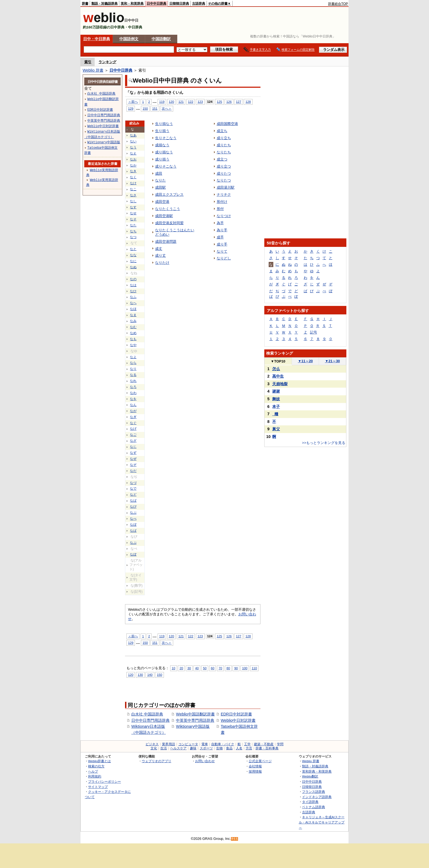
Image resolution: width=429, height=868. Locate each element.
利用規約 (95, 776)
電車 (205, 744)
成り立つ (224, 166)
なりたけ (162, 263)
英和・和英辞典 (132, 4)
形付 (220, 209)
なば (133, 501)
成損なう (162, 145)
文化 (154, 748)
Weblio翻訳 (310, 776)
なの (133, 279)
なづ (133, 483)
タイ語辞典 (310, 802)
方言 (249, 748)
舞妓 (276, 399)
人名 (239, 748)
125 (219, 102)
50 (205, 668)
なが (133, 411)
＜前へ (133, 102)
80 (228, 668)
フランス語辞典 (314, 792)
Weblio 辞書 (93, 70)
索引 (88, 62)
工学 (247, 744)
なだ (133, 471)
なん (133, 405)
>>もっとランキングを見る (324, 443)
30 (189, 668)
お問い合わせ (205, 761)
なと (133, 249)
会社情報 (255, 766)
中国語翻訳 (161, 39)
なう (133, 147)
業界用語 (169, 744)
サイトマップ (98, 787)
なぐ (133, 423)
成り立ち (224, 138)
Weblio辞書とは (99, 761)
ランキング (107, 62)
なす (133, 207)
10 (174, 668)
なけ (133, 183)
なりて (222, 251)
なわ (133, 393)
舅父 (276, 429)
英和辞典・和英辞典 (317, 771)
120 (171, 102)
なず (133, 453)
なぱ (133, 531)
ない (133, 141)
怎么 (276, 369)
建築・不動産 (264, 744)
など (133, 495)
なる (133, 375)
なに (133, 261)
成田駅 (160, 187)
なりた (160, 180)
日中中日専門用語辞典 (150, 720)
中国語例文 (129, 39)
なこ (133, 189)
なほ (133, 309)
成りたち (224, 145)
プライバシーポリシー (105, 781)
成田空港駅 (164, 216)
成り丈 (160, 255)
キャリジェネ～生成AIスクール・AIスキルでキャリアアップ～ (322, 822)
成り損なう (164, 152)
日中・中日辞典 (97, 39)
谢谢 (276, 391)
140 (150, 675)
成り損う (162, 159)
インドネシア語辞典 (317, 797)
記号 (314, 332)
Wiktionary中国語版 (193, 726)
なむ (133, 327)
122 (191, 102)
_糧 (275, 414)
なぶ (133, 513)
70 (220, 668)
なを (133, 399)
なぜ (133, 459)
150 (145, 108)
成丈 (159, 249)
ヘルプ (93, 771)
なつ (133, 237)
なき (133, 171)
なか (133, 165)
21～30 (333, 361)
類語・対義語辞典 (105, 4)
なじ (133, 447)
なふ (133, 297)
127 (238, 102)
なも (133, 339)
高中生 (278, 376)
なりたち (224, 152)
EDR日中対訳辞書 (236, 714)
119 (162, 102)
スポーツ (206, 748)
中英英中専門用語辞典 (195, 720)
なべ (133, 519)
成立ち (222, 131)
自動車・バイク (223, 744)
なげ (133, 429)
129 (131, 108)
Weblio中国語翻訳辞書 (195, 714)
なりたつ (224, 180)
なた (133, 225)
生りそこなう (166, 138)
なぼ (133, 525)
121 (181, 102)
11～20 (305, 361)
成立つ (222, 159)
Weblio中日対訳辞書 (238, 720)
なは (133, 285)
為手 (220, 223)
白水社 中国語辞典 (147, 714)
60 (213, 668)
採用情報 (255, 771)
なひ (133, 291)
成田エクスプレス (169, 195)
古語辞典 (199, 4)
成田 (159, 173)
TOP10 (278, 361)
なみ (133, 321)
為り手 (222, 230)
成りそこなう (166, 166)
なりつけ (224, 216)
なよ (133, 357)
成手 (220, 237)
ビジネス (152, 744)
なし (133, 201)
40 (197, 668)
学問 (280, 744)
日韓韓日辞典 (179, 4)
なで (133, 489)
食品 (229, 748)
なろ (133, 387)
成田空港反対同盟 (169, 223)
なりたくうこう (168, 209)
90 (236, 668)
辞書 (85, 4)
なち (133, 231)
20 (181, 668)
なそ (133, 219)
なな (133, 255)
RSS (235, 839)
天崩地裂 (280, 384)
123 (200, 102)
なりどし (224, 258)
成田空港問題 (166, 242)
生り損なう (164, 124)
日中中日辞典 (156, 4)
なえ (133, 153)
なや (133, 345)
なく (133, 177)
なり (133, 369)
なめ (133, 333)
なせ (133, 213)
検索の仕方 (96, 766)
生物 (219, 748)
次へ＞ (167, 108)
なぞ (133, 465)
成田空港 (162, 202)
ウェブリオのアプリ (156, 761)
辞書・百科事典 (267, 748)
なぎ (133, 417)
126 (229, 102)
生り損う (162, 131)
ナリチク (224, 195)
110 (254, 668)
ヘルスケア (178, 748)
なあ (133, 135)
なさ (133, 195)
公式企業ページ (260, 761)
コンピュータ (188, 744)
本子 (276, 407)
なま (133, 315)
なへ (133, 303)
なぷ (133, 543)
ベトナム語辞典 (314, 807)
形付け (222, 202)
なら (133, 363)
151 (155, 108)
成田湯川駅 (226, 187)
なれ (133, 381)
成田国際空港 (227, 124)
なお (133, 159)
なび (133, 507)
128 (248, 102)
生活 (164, 748)
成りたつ (224, 173)
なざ (133, 441)
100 (245, 668)
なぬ (133, 267)
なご (133, 435)
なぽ (133, 554)
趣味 (193, 748)
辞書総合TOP (338, 4)
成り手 (222, 244)
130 (140, 675)
